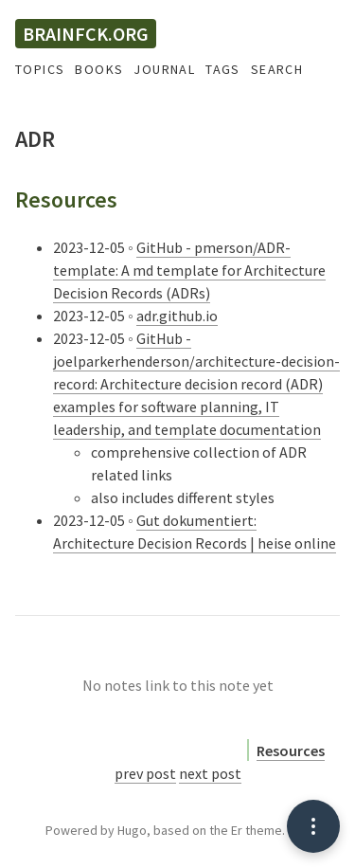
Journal (164, 69)
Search (277, 69)
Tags (223, 69)
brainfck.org (86, 34)
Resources (291, 750)
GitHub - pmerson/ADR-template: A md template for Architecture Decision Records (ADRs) (189, 270)
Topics (40, 69)
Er (237, 830)
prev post (145, 773)
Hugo (132, 830)
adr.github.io (177, 316)
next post (210, 773)
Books (99, 69)
